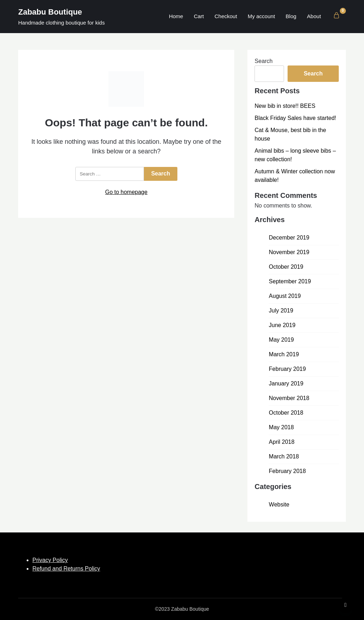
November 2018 (289, 398)
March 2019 (284, 354)
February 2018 (287, 471)
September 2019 (290, 281)
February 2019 (287, 369)
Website (279, 505)
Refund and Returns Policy (66, 569)
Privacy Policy (50, 560)
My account (261, 16)
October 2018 (286, 413)
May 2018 (281, 427)
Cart (199, 16)
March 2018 (284, 456)
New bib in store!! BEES (285, 106)
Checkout (226, 16)
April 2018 (282, 442)
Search (264, 61)
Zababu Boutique (50, 12)
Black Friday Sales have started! (295, 118)
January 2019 (286, 383)
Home (176, 16)
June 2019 (282, 325)
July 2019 (281, 311)
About (314, 16)
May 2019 (281, 340)
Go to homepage (126, 192)
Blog (291, 16)
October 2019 (286, 267)
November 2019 (289, 252)
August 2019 (285, 296)
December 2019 (289, 238)
